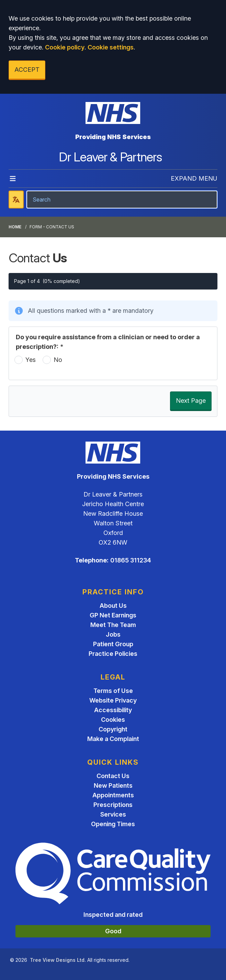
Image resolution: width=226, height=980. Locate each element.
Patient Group (113, 644)
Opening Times (113, 824)
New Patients (113, 785)
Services (113, 814)
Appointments (113, 795)
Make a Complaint (113, 739)
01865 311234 (131, 560)
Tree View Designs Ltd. (58, 960)
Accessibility (113, 710)
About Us (113, 606)
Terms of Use (113, 691)
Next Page (191, 401)
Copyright (113, 729)
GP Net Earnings (113, 615)
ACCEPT (27, 70)
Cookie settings (111, 47)
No (58, 360)
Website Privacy (113, 700)
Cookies (113, 720)
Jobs (113, 634)
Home (15, 227)
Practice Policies (113, 654)
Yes (31, 360)
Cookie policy (65, 47)
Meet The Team (113, 625)
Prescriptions (113, 805)
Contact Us (113, 776)
